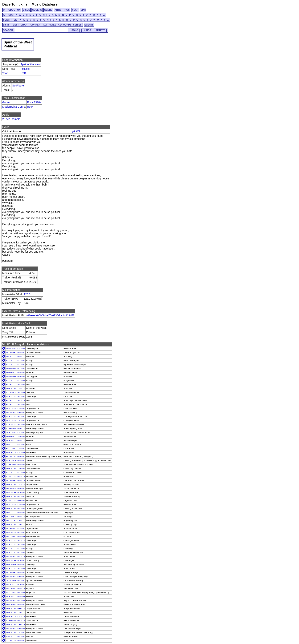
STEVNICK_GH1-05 (16, 640)
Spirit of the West (31, 64)
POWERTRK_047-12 (16, 608)
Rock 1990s (34, 102)
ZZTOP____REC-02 (16, 548)
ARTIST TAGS (62, 10)
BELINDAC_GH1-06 (16, 352)
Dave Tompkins (15, 4)
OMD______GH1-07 (16, 512)
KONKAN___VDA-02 (16, 436)
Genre (6, 102)
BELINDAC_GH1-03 (16, 572)
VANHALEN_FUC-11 (16, 616)
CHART (25, 25)
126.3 (27, 294)
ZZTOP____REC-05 (16, 364)
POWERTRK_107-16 (16, 524)
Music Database (45, 4)
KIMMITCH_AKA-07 (16, 500)
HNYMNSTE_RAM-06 (16, 576)
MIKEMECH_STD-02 (16, 424)
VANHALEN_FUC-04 (16, 452)
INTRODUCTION (12, 10)
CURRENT (36, 25)
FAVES (52, 25)
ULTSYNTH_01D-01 (16, 592)
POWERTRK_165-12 (16, 484)
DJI (45, 25)
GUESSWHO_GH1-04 (16, 536)
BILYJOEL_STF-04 (16, 392)
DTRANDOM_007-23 (16, 428)
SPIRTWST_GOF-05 (16, 580)
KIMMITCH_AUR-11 (16, 476)
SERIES (77, 25)
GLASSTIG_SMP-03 (16, 396)
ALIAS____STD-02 (16, 384)
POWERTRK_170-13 (16, 388)
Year (5, 73)
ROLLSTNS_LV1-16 (16, 520)
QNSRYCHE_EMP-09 (16, 348)
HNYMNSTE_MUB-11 (16, 556)
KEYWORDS (65, 25)
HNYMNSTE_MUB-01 (16, 600)
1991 (23, 73)
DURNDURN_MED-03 (16, 368)
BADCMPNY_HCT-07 (16, 492)
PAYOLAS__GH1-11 (16, 588)
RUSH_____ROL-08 (16, 444)
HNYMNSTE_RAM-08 (16, 412)
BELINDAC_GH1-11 (16, 480)
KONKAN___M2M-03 (16, 372)
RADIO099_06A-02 (16, 376)
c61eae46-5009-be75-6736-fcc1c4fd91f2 (50, 315)
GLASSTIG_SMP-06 (16, 416)
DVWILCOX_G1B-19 (16, 620)
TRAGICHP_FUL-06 (16, 432)
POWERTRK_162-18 (16, 612)
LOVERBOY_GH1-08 (16, 564)
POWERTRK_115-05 (16, 632)
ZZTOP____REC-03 (16, 360)
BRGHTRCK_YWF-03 (16, 420)
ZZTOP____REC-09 (16, 380)
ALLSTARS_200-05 (16, 448)
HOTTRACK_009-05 (16, 488)
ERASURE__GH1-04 (16, 596)
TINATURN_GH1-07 (16, 464)
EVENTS (89, 25)
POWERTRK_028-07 (16, 508)
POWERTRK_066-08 (16, 496)
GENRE (48, 10)
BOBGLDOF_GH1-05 (16, 604)
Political (25, 69)
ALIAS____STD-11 (16, 400)
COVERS (37, 10)
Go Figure (18, 86)
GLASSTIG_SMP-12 (16, 540)
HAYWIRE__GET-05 (16, 584)
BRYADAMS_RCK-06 (16, 528)
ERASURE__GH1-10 (16, 440)
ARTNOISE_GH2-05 (16, 456)
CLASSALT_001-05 (16, 460)
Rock (30, 107)
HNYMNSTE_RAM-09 (16, 628)
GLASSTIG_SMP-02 (16, 544)
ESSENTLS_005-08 (16, 636)
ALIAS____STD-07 (16, 404)
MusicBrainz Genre (14, 107)
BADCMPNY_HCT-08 (16, 560)
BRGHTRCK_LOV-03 (16, 408)
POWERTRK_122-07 (16, 468)
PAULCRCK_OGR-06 (16, 532)
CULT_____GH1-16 (16, 356)
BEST (16, 25)
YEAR (75, 10)
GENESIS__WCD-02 (16, 552)
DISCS (26, 10)
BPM (83, 10)
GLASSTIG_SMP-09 (16, 568)
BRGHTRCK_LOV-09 (16, 504)
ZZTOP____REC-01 (16, 472)
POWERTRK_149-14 (16, 624)
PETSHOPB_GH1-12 (16, 516)
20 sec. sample (11, 119)
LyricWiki (76, 131)
